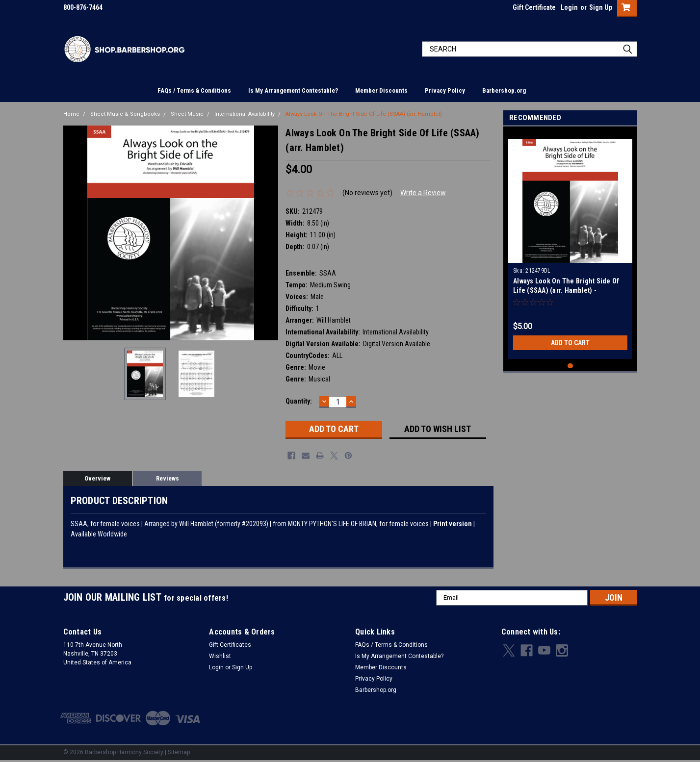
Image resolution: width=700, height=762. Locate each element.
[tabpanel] (570, 245)
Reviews (168, 478)
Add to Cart (570, 343)
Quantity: (299, 401)
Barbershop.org (504, 90)
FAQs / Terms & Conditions (194, 90)
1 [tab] (570, 366)
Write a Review (423, 193)
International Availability (245, 114)
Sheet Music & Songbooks (125, 114)
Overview (97, 478)
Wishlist (220, 656)
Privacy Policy (445, 90)
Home (71, 114)
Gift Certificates (230, 645)
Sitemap (179, 752)
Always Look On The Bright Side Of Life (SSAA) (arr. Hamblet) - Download (566, 290)
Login (569, 7)
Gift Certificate (534, 7)
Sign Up (601, 7)
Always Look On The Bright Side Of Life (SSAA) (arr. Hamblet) (364, 114)
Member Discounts (381, 90)
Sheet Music (187, 114)
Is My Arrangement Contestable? (293, 90)
